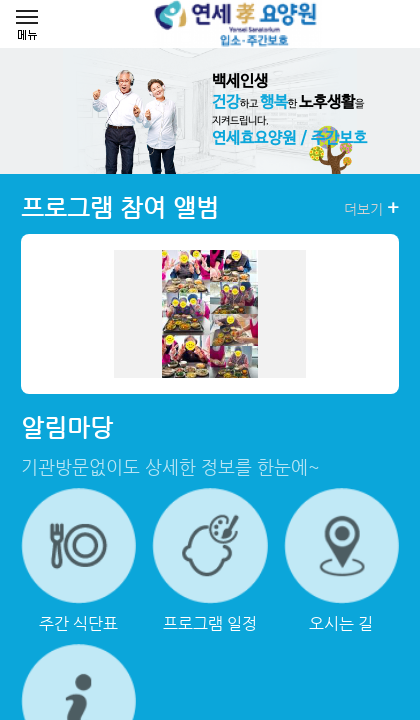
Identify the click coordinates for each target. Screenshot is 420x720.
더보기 (371, 208)
